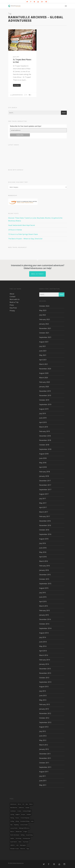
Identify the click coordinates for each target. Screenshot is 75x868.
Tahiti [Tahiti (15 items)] (20, 842)
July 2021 (43, 346)
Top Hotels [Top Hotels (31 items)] (26, 842)
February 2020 (45, 382)
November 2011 (45, 758)
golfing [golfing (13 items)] (12, 821)
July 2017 (43, 499)
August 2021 (44, 342)
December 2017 (45, 481)
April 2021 (43, 360)
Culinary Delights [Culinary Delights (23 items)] (27, 811)
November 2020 (45, 369)
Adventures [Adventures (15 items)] (13, 804)
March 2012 (44, 745)
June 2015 (43, 597)
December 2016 (45, 521)
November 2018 (45, 440)
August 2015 (44, 588)
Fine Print (13, 308)
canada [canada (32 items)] (27, 808)
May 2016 (43, 552)
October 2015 (44, 579)
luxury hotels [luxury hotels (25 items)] (14, 828)
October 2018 (44, 445)
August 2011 (44, 772)
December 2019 (45, 391)
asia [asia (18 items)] (27, 804)
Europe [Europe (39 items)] (23, 814)
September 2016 (45, 534)
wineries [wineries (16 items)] (23, 849)
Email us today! (37, 274)
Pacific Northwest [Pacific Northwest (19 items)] (15, 835)
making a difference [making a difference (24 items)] (24, 828)
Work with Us (15, 299)
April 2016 (43, 557)
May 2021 (43, 355)
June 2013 (43, 696)
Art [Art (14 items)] (23, 804)
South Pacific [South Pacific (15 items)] (14, 842)
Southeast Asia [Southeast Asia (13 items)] (26, 838)
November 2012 (45, 713)
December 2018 (45, 436)
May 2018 (43, 463)
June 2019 (43, 418)
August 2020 (44, 373)
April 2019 (43, 422)
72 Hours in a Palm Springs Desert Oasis (23, 234)
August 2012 (44, 727)
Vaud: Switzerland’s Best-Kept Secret (22, 225)
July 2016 (43, 543)
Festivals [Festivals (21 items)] (29, 814)
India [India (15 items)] (32, 821)
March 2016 (44, 561)
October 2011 (44, 763)
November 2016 (45, 525)
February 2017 (45, 516)
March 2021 (44, 364)
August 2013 (44, 687)
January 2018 (44, 476)
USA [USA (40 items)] (17, 845)
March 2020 (44, 378)
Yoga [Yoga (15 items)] (28, 849)
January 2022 (44, 324)
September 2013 (45, 682)
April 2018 (43, 467)
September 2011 (45, 767)
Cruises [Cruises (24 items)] (19, 811)
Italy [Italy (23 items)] (11, 825)
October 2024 (44, 306)
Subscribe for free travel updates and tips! (26, 126)
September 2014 (45, 628)
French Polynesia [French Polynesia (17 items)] (25, 818)
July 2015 (43, 593)
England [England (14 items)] (18, 814)
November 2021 (45, 328)
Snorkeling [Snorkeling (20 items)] (18, 838)
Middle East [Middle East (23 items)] (19, 832)
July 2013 (43, 691)
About (12, 294)
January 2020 (44, 387)
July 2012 (43, 731)
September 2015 (45, 584)
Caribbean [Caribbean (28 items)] (13, 811)
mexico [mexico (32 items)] (12, 832)
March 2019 (44, 427)
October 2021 (44, 333)
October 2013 (44, 678)
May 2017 (43, 503)
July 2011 (43, 776)
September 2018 (45, 449)
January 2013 (44, 709)
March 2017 (44, 512)
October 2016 (44, 530)
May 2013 (43, 700)
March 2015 (44, 606)
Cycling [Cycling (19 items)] (12, 814)
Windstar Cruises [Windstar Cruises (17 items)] (15, 849)
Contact (12, 297)
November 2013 (45, 673)
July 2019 (43, 413)
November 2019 (45, 395)
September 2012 (45, 722)
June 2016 (43, 548)
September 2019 (45, 404)
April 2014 (43, 651)
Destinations (15, 32)
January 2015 (44, 615)
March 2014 (44, 655)
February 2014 (45, 660)
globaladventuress (16, 95)
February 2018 (45, 472)
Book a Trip (14, 302)
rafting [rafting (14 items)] (23, 835)
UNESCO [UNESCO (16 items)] (12, 845)
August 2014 (44, 633)
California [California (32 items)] (21, 808)
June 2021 (43, 351)
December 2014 (45, 619)
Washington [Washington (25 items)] (23, 845)
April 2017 (43, 507)
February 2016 (45, 566)
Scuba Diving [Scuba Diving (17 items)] (29, 835)
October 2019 (44, 400)
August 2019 (44, 409)
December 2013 (45, 669)
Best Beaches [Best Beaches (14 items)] (14, 808)
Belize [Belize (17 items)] (31, 804)
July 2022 (43, 315)
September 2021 (45, 337)
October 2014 (44, 624)
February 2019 (45, 431)
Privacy (12, 311)
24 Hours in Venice (15, 230)
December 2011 (45, 754)
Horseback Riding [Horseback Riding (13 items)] (25, 821)
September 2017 (45, 490)
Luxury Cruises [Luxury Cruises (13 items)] (24, 825)
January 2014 (44, 664)
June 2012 (43, 736)
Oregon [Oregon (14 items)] (25, 832)
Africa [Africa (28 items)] (19, 804)
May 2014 (43, 646)
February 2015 (45, 610)
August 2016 (44, 539)
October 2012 (44, 718)
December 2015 (45, 575)
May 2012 (43, 740)
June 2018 (43, 458)
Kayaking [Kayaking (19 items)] (16, 825)
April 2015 (43, 601)
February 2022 (45, 319)
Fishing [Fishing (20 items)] (12, 818)
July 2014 (43, 637)
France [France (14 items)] (17, 818)
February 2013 (45, 704)
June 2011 (43, 781)
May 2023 (43, 310)
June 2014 (43, 642)
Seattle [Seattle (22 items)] (12, 838)
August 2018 (44, 454)
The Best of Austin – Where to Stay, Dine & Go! (25, 239)
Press (12, 305)
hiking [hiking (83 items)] (17, 821)
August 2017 (44, 494)
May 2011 (43, 785)
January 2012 (44, 749)
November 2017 (45, 485)
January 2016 (44, 570)
